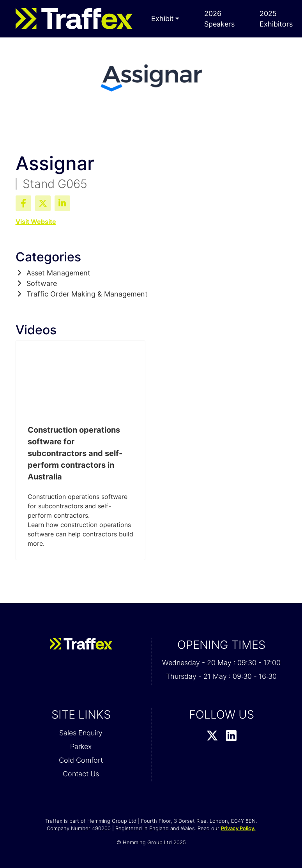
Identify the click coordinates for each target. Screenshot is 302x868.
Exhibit (162, 19)
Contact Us (81, 774)
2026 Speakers (219, 19)
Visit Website (36, 222)
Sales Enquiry (81, 733)
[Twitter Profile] (212, 736)
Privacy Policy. (238, 828)
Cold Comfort (81, 760)
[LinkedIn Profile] (231, 736)
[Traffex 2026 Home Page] (74, 19)
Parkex (81, 746)
